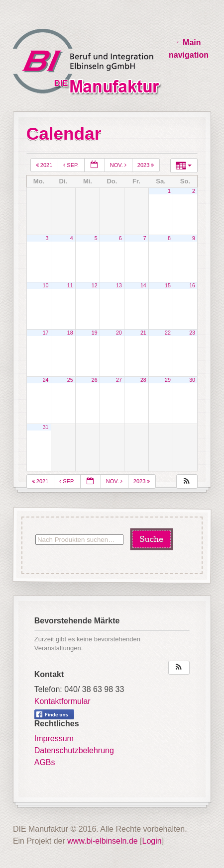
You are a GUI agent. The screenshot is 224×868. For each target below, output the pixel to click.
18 (70, 333)
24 (46, 380)
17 (46, 333)
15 (168, 285)
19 (95, 333)
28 (143, 380)
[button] (187, 481)
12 (95, 285)
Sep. (72, 165)
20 (119, 333)
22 (168, 333)
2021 (45, 165)
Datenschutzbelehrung (74, 750)
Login (152, 841)
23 (192, 333)
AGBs (45, 762)
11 (70, 285)
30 (192, 380)
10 (46, 285)
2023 (147, 165)
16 (192, 285)
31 (46, 427)
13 (119, 285)
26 (95, 380)
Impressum (54, 738)
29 (168, 380)
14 (143, 285)
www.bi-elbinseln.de (102, 841)
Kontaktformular (62, 701)
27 (119, 380)
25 (70, 380)
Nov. (119, 165)
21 (143, 333)
